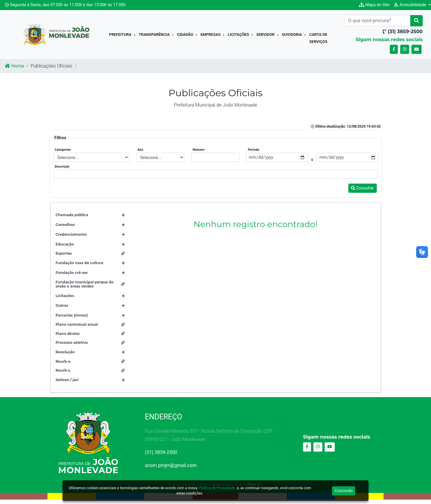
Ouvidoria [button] (292, 37)
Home (14, 70)
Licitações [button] (239, 37)
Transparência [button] (155, 37)
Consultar (363, 192)
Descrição (62, 171)
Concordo (344, 491)
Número (198, 154)
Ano (140, 154)
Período (254, 154)
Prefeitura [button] (121, 37)
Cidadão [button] (186, 37)
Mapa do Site (374, 5)
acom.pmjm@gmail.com (171, 470)
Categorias (63, 154)
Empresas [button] (211, 37)
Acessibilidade (411, 5)
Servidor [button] (266, 37)
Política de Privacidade (217, 488)
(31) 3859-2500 (161, 456)
